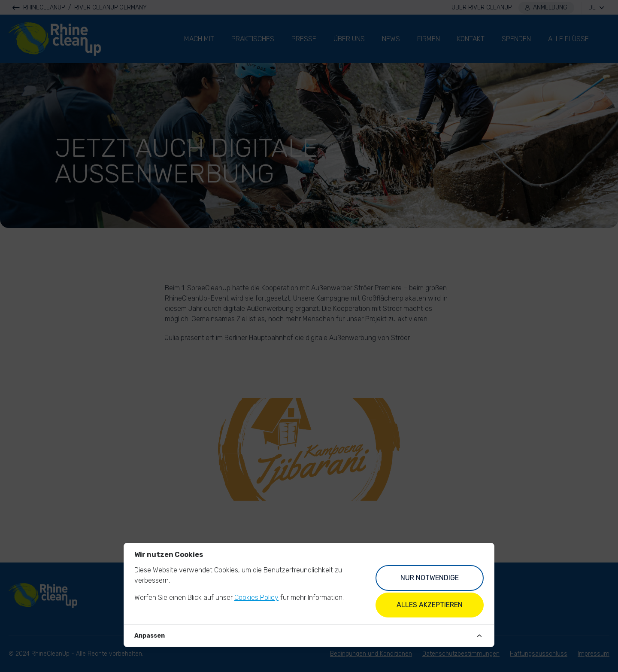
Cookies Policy (256, 598)
